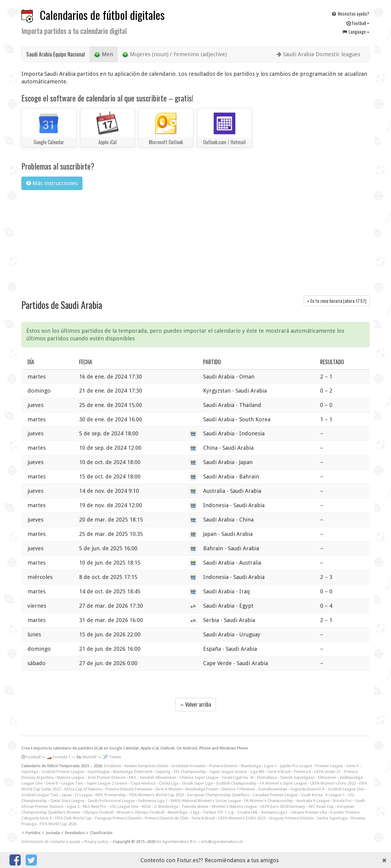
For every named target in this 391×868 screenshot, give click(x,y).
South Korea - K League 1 (323, 795)
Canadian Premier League (275, 795)
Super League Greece (228, 772)
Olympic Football (98, 812)
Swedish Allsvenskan (158, 777)
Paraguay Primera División (118, 818)
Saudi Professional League (111, 801)
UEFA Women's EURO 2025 (242, 818)
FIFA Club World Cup (73, 818)
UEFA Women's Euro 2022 (333, 783)
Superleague (99, 772)
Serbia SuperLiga (332, 818)
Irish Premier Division (107, 777)
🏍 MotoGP (87, 757)
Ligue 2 (73, 806)
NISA (146, 806)
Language (356, 31)
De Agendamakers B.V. (177, 842)
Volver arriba (196, 704)
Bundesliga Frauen (202, 789)
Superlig (163, 772)
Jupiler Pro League (296, 766)
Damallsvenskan (273, 789)
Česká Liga (169, 783)
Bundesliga (251, 766)
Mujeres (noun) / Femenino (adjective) (174, 54)
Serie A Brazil (279, 772)
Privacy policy (96, 842)
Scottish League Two (40, 795)
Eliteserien (327, 777)
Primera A (302, 772)
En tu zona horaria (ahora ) (337, 301)
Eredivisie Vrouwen (189, 766)
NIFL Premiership (111, 795)
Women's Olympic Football (141, 812)
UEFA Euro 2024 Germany (283, 806)
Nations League (71, 777)
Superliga (30, 772)
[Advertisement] (195, 240)
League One (32, 783)
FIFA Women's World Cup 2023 (157, 795)
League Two (72, 783)
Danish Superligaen (298, 777)
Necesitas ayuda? (350, 13)
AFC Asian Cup (321, 806)
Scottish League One (346, 789)
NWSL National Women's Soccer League (206, 801)
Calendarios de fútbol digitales (102, 15)
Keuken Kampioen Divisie (146, 766)
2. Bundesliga (166, 806)
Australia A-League (313, 801)
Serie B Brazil (203, 818)
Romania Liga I (274, 812)
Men (104, 54)
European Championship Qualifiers (218, 795)
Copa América (143, 783)
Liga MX (257, 772)
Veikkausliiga (351, 777)
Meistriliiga (177, 812)
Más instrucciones (52, 183)
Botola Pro (342, 801)
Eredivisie (113, 766)
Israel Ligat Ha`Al (238, 777)
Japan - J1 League (77, 795)
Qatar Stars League (67, 801)
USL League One (124, 806)
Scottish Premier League (63, 772)
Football (358, 23)
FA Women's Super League (283, 783)
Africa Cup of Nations (83, 789)
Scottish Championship (236, 783)
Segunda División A (307, 789)
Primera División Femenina (129, 789)
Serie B (52, 783)
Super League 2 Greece (107, 783)
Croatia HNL (248, 812)
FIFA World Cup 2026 (58, 824)
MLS (133, 777)
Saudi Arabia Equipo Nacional (56, 54)
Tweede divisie (195, 806)
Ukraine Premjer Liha (309, 812)
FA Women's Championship (269, 801)
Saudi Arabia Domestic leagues (318, 54)
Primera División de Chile (167, 818)
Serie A (353, 766)
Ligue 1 (270, 766)
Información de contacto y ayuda (51, 842)
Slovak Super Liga (197, 783)
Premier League (329, 766)
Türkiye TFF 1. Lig (218, 812)
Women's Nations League (234, 806)
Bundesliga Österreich (133, 772)
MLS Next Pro (95, 806)
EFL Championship (190, 772)
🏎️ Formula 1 (58, 757)
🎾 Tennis (112, 757)
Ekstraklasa (267, 777)
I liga (195, 812)
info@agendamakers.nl (222, 842)
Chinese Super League (199, 777)
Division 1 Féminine (238, 789)
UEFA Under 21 (327, 772)
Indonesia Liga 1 (153, 801)
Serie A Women (169, 789)
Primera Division (223, 766)
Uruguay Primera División (291, 818)
